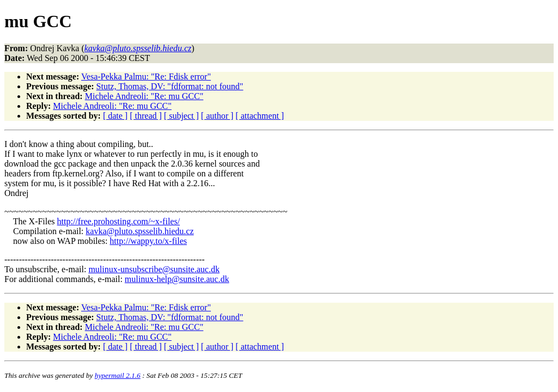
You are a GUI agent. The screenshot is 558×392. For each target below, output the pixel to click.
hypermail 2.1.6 (118, 375)
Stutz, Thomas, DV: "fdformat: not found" (170, 86)
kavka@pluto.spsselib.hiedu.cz (139, 231)
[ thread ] (146, 116)
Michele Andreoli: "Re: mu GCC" (144, 96)
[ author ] (217, 116)
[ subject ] (181, 116)
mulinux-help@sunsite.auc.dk (177, 279)
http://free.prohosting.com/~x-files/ (119, 221)
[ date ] (115, 116)
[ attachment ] (260, 116)
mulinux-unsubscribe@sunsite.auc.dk (154, 269)
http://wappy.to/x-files (148, 241)
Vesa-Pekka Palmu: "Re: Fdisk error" (146, 76)
